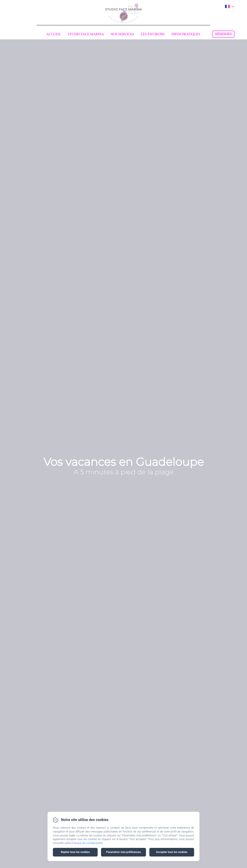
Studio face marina (86, 34)
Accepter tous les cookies (172, 852)
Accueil (54, 34)
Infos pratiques (186, 34)
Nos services (122, 34)
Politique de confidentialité (87, 843)
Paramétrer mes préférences (123, 852)
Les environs (153, 34)
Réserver (223, 34)
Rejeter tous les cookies (75, 852)
